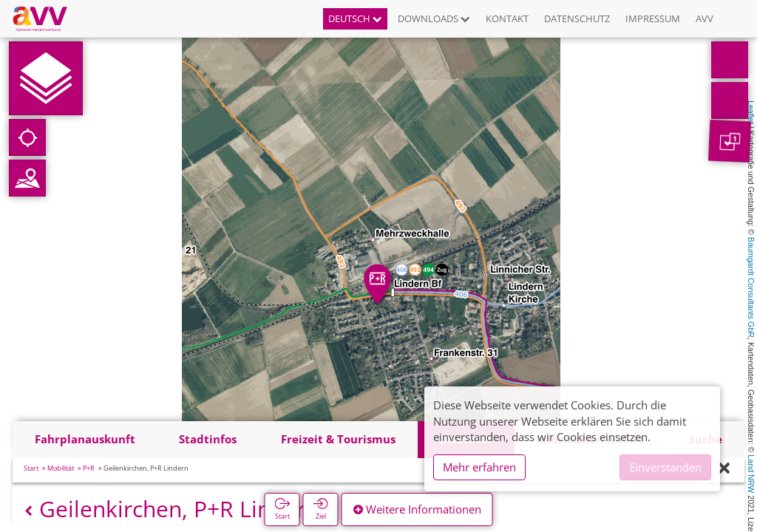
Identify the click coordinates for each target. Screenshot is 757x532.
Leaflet (751, 112)
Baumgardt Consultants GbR (751, 287)
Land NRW (751, 474)
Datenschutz (577, 18)
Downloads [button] (434, 18)
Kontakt (507, 18)
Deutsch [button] (355, 18)
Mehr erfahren (479, 467)
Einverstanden (665, 467)
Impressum (653, 18)
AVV (705, 18)
